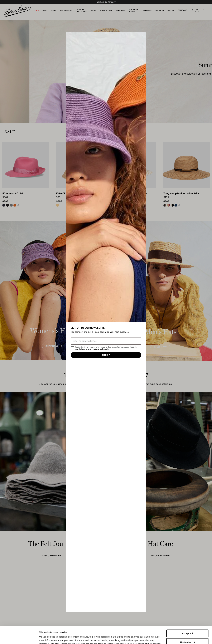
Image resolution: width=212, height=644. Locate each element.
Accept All (187, 617)
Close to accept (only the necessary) (187, 635)
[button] (143, 35)
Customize (188, 626)
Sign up (106, 355)
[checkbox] (72, 348)
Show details (45, 636)
